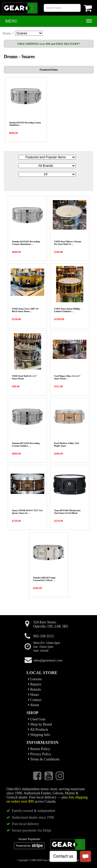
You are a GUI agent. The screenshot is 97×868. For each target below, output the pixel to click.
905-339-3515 (44, 636)
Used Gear (37, 719)
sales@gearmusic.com (48, 660)
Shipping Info (39, 735)
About (33, 705)
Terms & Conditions (44, 759)
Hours (33, 695)
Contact (35, 700)
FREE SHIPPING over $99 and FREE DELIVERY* (49, 44)
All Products (38, 730)
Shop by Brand (40, 724)
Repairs (35, 684)
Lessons (35, 679)
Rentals (35, 689)
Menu (11, 21)
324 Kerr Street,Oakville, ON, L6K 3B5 (51, 624)
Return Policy (39, 749)
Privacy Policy (40, 754)
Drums (7, 33)
